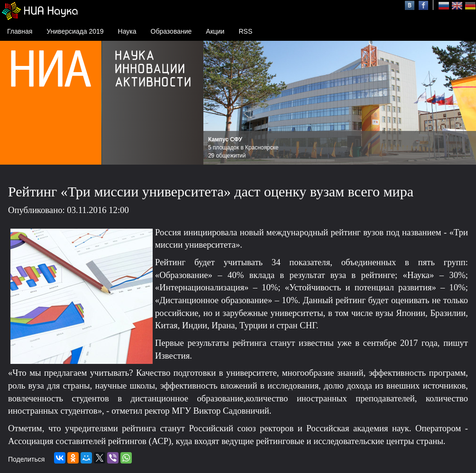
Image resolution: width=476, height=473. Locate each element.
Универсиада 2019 (75, 31)
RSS (245, 31)
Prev (216, 103)
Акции (215, 31)
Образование (171, 31)
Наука (127, 31)
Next (464, 103)
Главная (20, 31)
